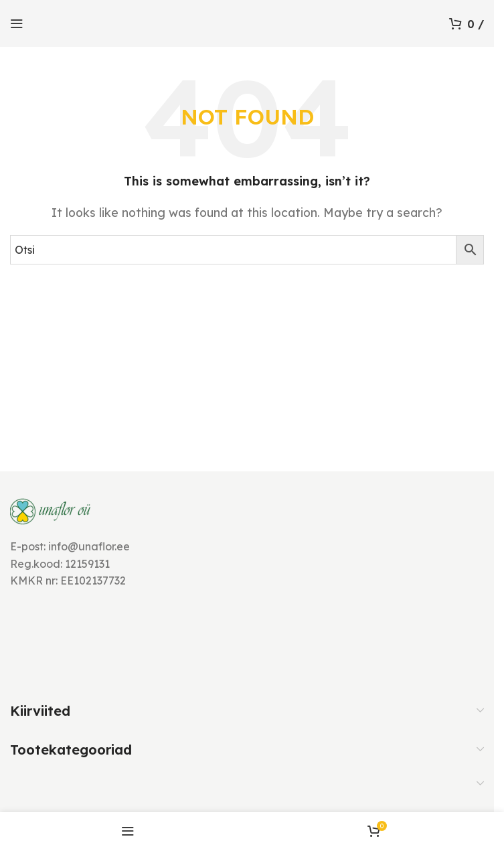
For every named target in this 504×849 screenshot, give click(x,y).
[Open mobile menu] (17, 23)
